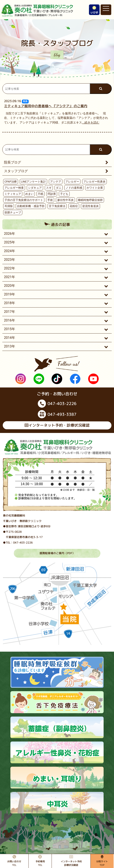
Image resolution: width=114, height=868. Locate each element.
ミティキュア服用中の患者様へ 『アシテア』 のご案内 (46, 106)
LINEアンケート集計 (34, 182)
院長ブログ (13, 162)
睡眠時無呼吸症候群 (90, 200)
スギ (49, 188)
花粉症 (74, 206)
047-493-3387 (57, 414)
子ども (64, 194)
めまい (29, 194)
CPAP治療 (11, 182)
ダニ (59, 188)
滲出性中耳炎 (65, 200)
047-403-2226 (57, 403)
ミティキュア (13, 194)
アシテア (56, 182)
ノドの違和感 (74, 188)
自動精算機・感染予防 (31, 206)
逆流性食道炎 (90, 206)
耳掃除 (9, 206)
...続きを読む (91, 123)
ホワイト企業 (95, 188)
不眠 (41, 194)
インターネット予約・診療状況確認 (57, 425)
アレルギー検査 (14, 188)
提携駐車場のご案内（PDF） (57, 553)
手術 (50, 200)
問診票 (52, 194)
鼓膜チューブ (13, 212)
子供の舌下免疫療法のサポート (24, 200)
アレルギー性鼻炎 (94, 182)
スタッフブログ (16, 171)
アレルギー (72, 182)
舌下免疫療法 (57, 206)
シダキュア (35, 188)
